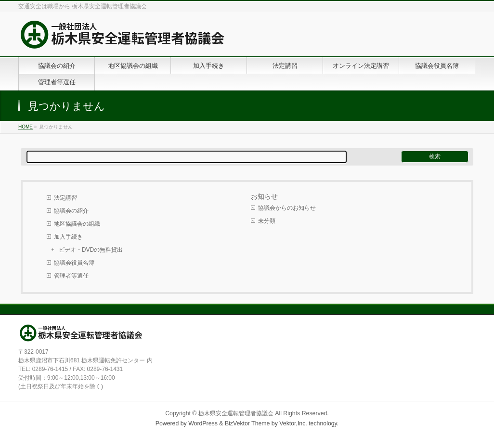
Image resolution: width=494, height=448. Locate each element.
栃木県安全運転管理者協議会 (236, 413)
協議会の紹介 (71, 211)
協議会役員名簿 (74, 263)
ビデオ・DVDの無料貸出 (91, 250)
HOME (26, 127)
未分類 (267, 221)
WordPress (203, 423)
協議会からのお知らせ (287, 208)
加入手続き (68, 237)
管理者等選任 (71, 276)
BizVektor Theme (247, 423)
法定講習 (65, 198)
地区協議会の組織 (77, 224)
